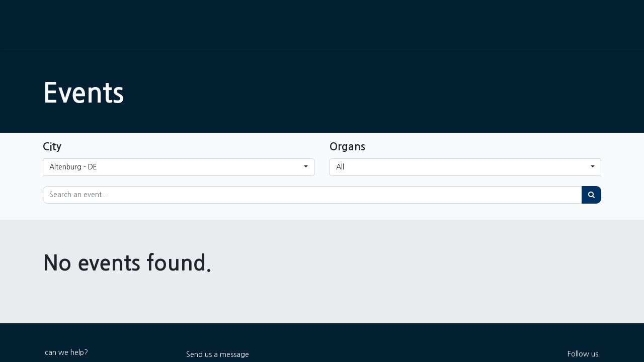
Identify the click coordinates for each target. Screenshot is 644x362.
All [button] (340, 167)
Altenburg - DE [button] (73, 167)
